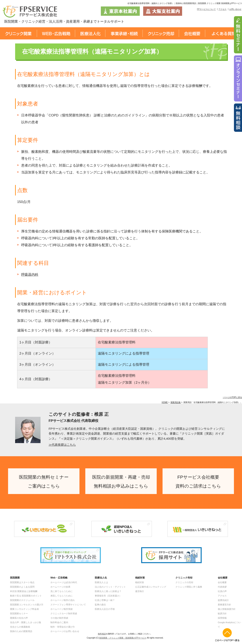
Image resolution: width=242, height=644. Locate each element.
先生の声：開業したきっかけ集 (26, 622)
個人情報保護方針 (227, 609)
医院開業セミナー (19, 613)
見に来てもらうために (62, 591)
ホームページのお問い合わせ (65, 631)
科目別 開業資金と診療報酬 (24, 591)
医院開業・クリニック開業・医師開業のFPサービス (123, 638)
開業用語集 (176, 402)
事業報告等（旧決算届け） (108, 596)
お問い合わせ (235, 9)
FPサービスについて (206, 9)
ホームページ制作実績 (62, 609)
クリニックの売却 (184, 582)
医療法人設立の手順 (105, 609)
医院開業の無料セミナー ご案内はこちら (44, 482)
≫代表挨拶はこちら (62, 445)
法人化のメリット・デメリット (110, 587)
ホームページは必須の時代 (64, 582)
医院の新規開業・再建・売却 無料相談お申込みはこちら (121, 482)
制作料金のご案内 (59, 622)
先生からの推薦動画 (20, 627)
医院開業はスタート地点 (22, 582)
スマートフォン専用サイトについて (68, 605)
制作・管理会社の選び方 (63, 627)
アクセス (222, 9)
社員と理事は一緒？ (105, 600)
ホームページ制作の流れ (63, 600)
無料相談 (102, 634)
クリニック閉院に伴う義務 (189, 587)
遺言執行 (140, 591)
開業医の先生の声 (19, 618)
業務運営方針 (224, 605)
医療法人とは (101, 582)
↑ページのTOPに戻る (232, 397)
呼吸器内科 (30, 275)
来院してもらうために (62, 596)
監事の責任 (100, 605)
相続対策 (140, 582)
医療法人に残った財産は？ (108, 591)
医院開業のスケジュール (22, 600)
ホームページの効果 (60, 587)
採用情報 (222, 618)
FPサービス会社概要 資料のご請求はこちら (198, 482)
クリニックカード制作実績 (64, 613)
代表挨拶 (222, 587)
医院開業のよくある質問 (22, 587)
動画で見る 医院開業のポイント (26, 596)
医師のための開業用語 (21, 631)
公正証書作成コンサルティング (151, 587)
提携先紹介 (223, 600)
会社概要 (222, 582)
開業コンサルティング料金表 (25, 609)
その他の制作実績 (59, 618)
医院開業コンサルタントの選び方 (27, 605)
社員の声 (222, 591)
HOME (165, 402)
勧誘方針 (222, 613)
